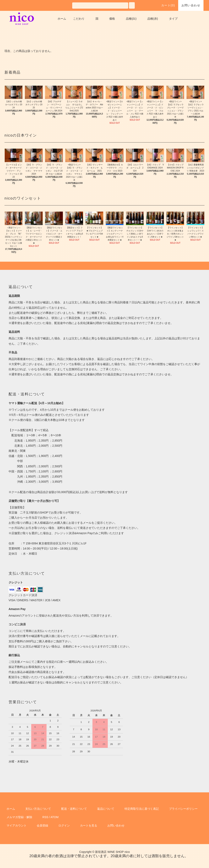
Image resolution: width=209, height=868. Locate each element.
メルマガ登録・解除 (19, 817)
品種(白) (131, 19)
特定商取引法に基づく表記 (142, 809)
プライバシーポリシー (183, 809)
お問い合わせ (191, 5)
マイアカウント (17, 825)
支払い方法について (38, 809)
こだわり (79, 19)
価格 (112, 19)
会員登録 (42, 825)
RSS (45, 817)
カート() (166, 5)
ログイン (64, 825)
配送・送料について (74, 809)
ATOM (55, 817)
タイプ (173, 19)
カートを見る (89, 825)
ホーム (62, 19)
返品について (106, 809)
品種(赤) (153, 19)
